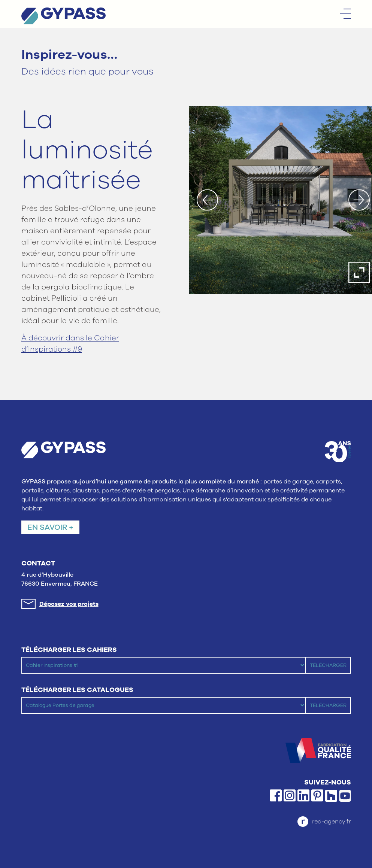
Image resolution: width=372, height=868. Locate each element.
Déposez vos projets (69, 604)
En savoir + (50, 527)
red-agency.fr (324, 822)
